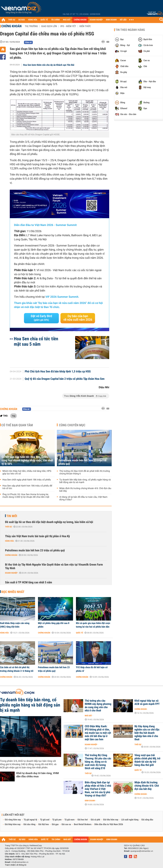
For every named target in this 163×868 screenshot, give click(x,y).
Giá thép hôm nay (13, 824)
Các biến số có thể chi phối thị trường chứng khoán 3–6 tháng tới (17, 669)
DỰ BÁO (22, 20)
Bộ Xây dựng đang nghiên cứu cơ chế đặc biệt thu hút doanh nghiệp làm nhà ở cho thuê (147, 733)
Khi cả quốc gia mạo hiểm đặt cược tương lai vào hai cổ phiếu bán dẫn (93, 625)
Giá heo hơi (83, 820)
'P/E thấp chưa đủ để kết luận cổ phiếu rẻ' (92, 669)
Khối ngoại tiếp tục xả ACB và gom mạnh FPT (147, 702)
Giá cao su (66, 824)
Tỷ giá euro (69, 820)
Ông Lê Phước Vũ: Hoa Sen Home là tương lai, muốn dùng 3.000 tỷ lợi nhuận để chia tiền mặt (26, 496)
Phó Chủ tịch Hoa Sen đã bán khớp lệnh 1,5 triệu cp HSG (58, 372)
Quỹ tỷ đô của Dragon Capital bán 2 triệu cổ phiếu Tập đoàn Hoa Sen (65, 379)
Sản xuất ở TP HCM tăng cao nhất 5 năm (29, 582)
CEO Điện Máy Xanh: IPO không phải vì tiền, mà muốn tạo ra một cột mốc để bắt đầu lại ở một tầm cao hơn (98, 733)
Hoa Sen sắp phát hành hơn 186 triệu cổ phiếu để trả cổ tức (27, 487)
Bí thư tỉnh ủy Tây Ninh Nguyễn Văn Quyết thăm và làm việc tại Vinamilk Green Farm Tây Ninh (54, 566)
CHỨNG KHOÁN (80, 20)
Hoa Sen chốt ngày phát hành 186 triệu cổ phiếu (27, 480)
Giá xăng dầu (147, 820)
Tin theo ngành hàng (130, 30)
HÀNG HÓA (33, 20)
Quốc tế (79, 633)
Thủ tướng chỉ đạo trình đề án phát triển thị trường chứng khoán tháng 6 (85, 472)
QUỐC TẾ (44, 20)
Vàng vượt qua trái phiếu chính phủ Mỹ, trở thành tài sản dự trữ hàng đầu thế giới (147, 760)
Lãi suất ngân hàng (130, 820)
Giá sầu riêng (29, 824)
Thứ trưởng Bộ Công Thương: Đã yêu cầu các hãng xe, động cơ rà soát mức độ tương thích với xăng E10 (98, 762)
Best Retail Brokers (83, 824)
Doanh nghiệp (11, 573)
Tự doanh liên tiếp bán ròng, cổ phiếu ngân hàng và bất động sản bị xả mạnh (85, 481)
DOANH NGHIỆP (96, 20)
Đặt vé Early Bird (41, 318)
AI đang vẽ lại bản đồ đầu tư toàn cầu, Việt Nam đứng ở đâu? (83, 498)
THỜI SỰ (12, 20)
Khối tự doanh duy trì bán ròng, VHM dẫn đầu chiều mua (38, 775)
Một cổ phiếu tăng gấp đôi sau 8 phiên (54, 625)
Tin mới (12, 516)
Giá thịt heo (44, 824)
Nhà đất (88, 716)
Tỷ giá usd (45, 820)
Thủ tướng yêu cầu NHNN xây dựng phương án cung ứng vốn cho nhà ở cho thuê (98, 706)
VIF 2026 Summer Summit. (62, 297)
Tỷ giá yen (57, 820)
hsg (14, 416)
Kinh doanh (90, 801)
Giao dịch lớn (49, 26)
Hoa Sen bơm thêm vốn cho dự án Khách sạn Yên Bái (49, 65)
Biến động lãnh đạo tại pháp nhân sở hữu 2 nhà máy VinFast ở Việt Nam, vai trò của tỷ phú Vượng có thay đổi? (98, 789)
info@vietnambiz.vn (20, 862)
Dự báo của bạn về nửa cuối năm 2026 (78, 318)
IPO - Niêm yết (68, 26)
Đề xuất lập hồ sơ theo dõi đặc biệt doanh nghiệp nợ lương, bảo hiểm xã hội (49, 522)
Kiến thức (85, 26)
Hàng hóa (9, 541)
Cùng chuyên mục (72, 425)
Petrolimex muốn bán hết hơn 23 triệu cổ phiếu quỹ (82, 462)
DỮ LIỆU (123, 20)
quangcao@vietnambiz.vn (142, 851)
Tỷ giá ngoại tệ (30, 820)
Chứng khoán (11, 26)
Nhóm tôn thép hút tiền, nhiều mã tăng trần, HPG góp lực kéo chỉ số (27, 472)
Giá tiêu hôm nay (111, 820)
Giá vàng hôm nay (13, 820)
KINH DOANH (111, 20)
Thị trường (31, 26)
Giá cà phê (95, 820)
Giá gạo (55, 824)
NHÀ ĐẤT (67, 20)
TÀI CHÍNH (55, 20)
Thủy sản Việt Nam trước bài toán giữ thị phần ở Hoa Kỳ (37, 536)
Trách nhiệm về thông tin (16, 865)
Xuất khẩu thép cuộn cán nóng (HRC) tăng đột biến (15, 625)
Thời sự (8, 527)
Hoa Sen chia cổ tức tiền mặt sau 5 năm (36, 341)
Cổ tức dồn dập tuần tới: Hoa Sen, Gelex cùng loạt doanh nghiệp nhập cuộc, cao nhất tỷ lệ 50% (27, 460)
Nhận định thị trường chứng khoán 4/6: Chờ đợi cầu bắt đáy (85, 490)
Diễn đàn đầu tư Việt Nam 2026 (109, 824)
